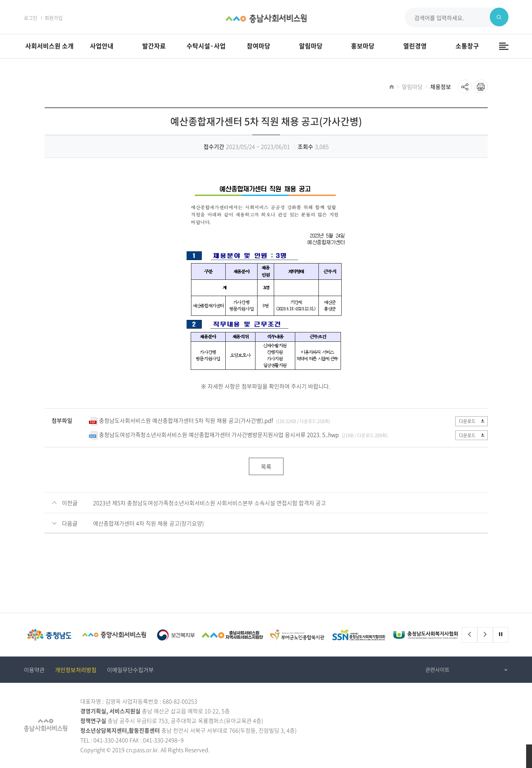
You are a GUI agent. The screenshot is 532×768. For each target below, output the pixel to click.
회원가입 (54, 18)
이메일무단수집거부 (130, 670)
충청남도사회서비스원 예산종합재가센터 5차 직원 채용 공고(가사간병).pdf (186, 420)
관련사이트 (438, 670)
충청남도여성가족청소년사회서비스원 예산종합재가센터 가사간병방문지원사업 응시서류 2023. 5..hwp (219, 435)
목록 (266, 466)
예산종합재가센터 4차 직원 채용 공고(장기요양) (148, 523)
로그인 (31, 18)
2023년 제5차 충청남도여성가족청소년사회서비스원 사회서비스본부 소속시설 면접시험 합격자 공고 (210, 503)
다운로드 (471, 421)
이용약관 (34, 670)
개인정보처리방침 (76, 670)
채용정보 (441, 87)
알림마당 (412, 87)
